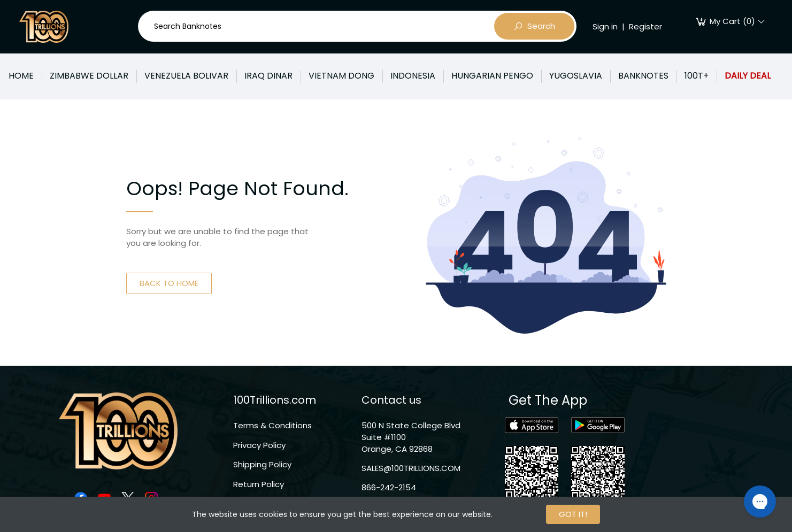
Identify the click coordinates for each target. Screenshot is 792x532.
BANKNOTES (643, 76)
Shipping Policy (262, 464)
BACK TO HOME (169, 283)
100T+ (697, 76)
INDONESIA (413, 76)
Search (534, 26)
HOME (21, 76)
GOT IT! (573, 514)
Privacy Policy (259, 445)
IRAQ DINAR (268, 76)
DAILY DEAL (748, 76)
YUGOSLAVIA (576, 76)
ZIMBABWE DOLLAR (89, 76)
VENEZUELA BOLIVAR (186, 76)
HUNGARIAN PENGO (492, 76)
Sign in (605, 26)
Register (645, 26)
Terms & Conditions (272, 425)
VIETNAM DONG (341, 76)
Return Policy (259, 484)
